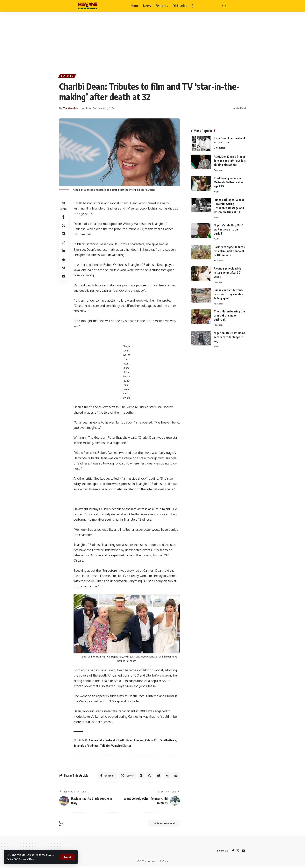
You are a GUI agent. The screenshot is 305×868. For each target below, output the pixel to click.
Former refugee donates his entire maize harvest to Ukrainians (229, 250)
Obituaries (220, 146)
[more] (192, 6)
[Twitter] (238, 852)
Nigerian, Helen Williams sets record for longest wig (229, 337)
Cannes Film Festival (103, 741)
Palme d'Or (153, 741)
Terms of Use (28, 859)
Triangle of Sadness (87, 746)
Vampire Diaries (122, 746)
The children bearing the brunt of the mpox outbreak (229, 315)
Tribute (106, 746)
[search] (224, 6)
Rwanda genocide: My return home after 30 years (227, 272)
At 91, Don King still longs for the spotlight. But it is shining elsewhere (230, 159)
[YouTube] (243, 852)
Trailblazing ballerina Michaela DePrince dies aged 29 (229, 181)
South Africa (169, 741)
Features (68, 76)
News (217, 190)
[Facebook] (233, 852)
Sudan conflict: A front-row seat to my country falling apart (228, 294)
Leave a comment (160, 825)
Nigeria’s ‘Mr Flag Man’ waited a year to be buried (228, 228)
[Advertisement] (152, 41)
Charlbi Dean (125, 741)
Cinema (139, 741)
